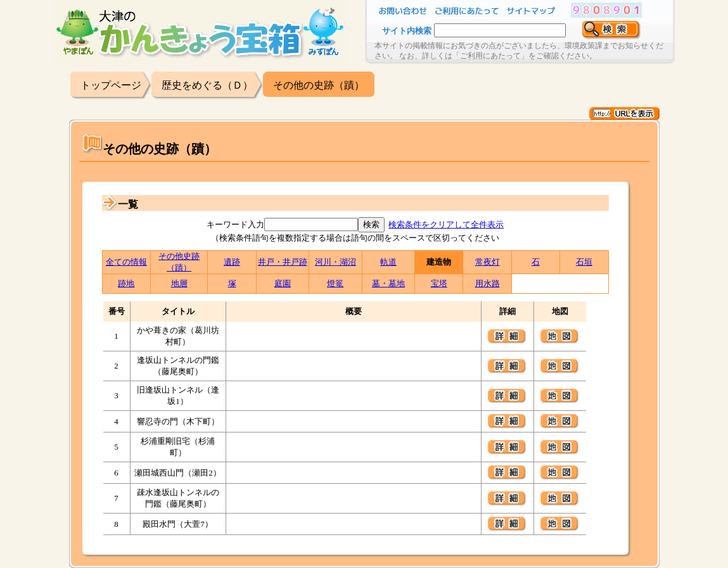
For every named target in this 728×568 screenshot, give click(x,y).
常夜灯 (488, 262)
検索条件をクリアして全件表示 (446, 224)
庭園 (283, 283)
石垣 (584, 262)
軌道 (388, 262)
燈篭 (335, 283)
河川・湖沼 (335, 262)
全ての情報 (126, 262)
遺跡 (232, 262)
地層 (179, 283)
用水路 (488, 283)
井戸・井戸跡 (283, 262)
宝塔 (439, 283)
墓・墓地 (388, 283)
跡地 (126, 283)
